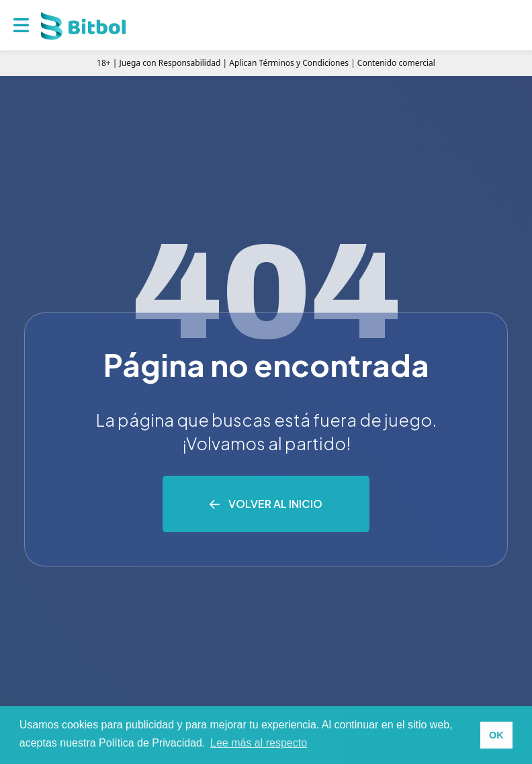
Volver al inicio (275, 504)
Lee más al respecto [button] (259, 743)
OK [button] (496, 735)
